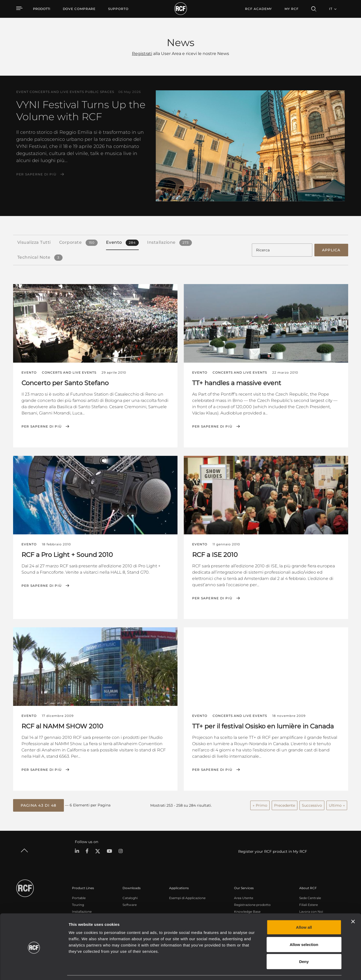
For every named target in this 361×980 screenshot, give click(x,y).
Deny (304, 946)
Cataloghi (130, 897)
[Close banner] (353, 906)
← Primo (260, 805)
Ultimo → (337, 805)
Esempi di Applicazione (187, 897)
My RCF (291, 9)
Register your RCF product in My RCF (273, 851)
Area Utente (244, 897)
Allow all (304, 911)
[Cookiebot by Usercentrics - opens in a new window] (34, 970)
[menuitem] (79, 9)
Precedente (285, 805)
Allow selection (304, 929)
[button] (39, 805)
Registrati (142, 54)
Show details (269, 970)
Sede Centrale (310, 897)
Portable (79, 897)
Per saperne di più (36, 174)
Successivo (312, 805)
